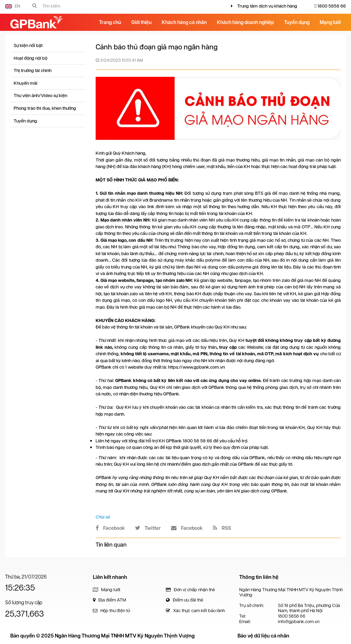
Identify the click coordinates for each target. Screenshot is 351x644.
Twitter (148, 528)
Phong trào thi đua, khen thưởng (45, 108)
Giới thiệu (141, 22)
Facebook (110, 528)
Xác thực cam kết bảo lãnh (195, 611)
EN (13, 6)
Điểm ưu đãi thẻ (185, 600)
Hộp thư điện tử (111, 611)
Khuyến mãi (26, 83)
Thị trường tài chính (33, 70)
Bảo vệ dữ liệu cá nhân (263, 636)
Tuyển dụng (297, 22)
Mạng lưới (330, 22)
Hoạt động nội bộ (31, 58)
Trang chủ (110, 22)
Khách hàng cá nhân (184, 22)
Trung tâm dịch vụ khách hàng (267, 6)
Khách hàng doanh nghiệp (245, 22)
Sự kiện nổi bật (28, 45)
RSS (222, 528)
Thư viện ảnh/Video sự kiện (40, 96)
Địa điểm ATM (110, 600)
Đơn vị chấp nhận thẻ (190, 590)
